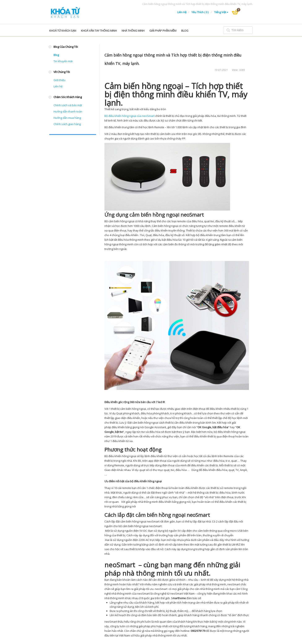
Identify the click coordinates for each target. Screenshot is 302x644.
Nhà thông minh (133, 31)
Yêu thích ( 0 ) (200, 12)
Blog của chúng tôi (66, 47)
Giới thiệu (59, 80)
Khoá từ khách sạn (63, 31)
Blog (56, 55)
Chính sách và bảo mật (68, 105)
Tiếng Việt (221, 12)
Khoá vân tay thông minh (99, 31)
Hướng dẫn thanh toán (68, 111)
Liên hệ (182, 12)
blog (185, 31)
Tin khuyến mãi (63, 61)
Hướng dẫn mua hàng (67, 118)
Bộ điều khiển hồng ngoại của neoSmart (130, 116)
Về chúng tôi (62, 72)
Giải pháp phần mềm (163, 31)
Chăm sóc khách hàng (68, 97)
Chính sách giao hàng (67, 124)
